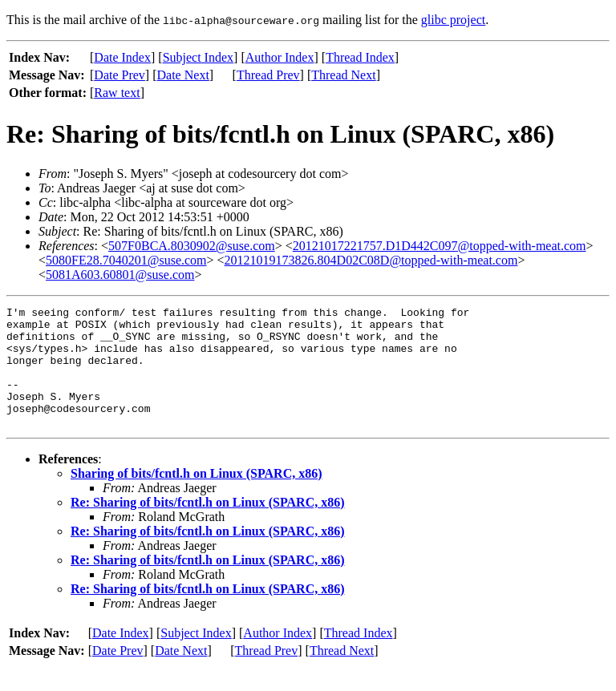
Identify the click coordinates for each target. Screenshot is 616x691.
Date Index (122, 57)
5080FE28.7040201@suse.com (126, 260)
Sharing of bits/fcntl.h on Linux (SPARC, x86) (197, 497)
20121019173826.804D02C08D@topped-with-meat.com (371, 260)
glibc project (453, 20)
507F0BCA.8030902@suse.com (192, 246)
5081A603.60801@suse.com (120, 275)
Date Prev (120, 75)
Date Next (183, 75)
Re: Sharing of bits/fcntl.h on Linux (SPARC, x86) (208, 526)
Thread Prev (268, 75)
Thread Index (360, 57)
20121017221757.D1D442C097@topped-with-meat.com (440, 246)
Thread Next (343, 75)
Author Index (280, 57)
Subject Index (198, 57)
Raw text (117, 93)
